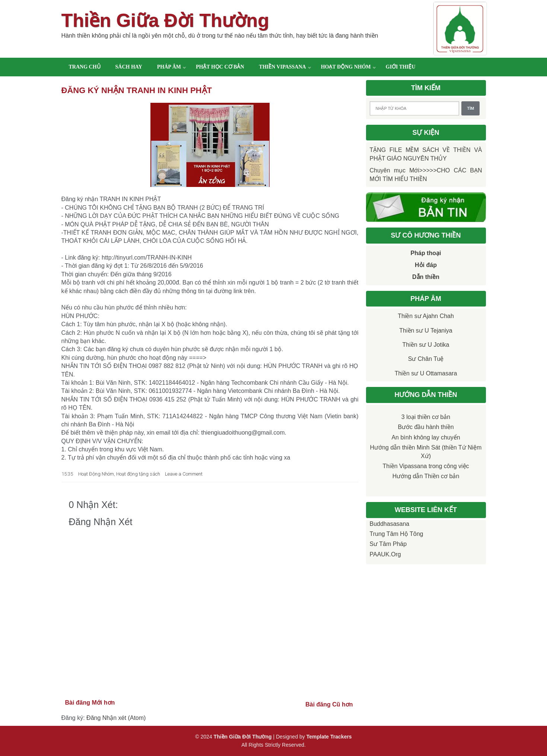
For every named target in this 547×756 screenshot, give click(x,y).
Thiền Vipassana (283, 67)
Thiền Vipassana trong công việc (426, 466)
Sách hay (129, 67)
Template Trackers (329, 737)
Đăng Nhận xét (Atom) (116, 718)
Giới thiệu (401, 67)
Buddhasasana (390, 524)
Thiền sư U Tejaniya (426, 331)
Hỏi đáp (426, 265)
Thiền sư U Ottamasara (426, 373)
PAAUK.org (385, 554)
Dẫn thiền (426, 277)
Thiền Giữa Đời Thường (165, 20)
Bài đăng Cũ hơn (329, 704)
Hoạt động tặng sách (138, 474)
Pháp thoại (426, 253)
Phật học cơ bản (220, 67)
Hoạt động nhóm (346, 67)
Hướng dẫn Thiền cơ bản (426, 476)
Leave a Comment (184, 474)
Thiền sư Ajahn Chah (426, 316)
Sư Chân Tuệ (426, 359)
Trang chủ (85, 67)
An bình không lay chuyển (426, 437)
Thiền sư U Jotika (426, 345)
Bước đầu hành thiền (426, 427)
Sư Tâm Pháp (388, 544)
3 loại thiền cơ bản (426, 417)
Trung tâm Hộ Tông (397, 534)
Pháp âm (169, 67)
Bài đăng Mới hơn (90, 703)
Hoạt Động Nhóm (96, 474)
